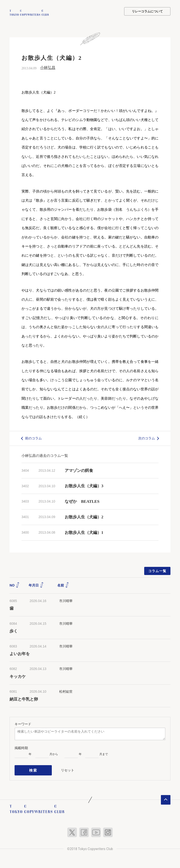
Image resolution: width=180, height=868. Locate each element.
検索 (33, 769)
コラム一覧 (157, 570)
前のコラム (33, 438)
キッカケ (18, 676)
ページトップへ (166, 797)
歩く (14, 631)
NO (15, 585)
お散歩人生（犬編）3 (84, 485)
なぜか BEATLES (82, 501)
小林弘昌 (48, 67)
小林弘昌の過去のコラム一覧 (45, 455)
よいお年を (20, 653)
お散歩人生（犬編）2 (84, 517)
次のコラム (147, 438)
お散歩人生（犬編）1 (84, 532)
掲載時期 (21, 747)
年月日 (36, 585)
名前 (63, 585)
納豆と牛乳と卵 (24, 699)
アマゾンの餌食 (79, 470)
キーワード (23, 723)
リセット (68, 768)
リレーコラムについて (147, 11)
